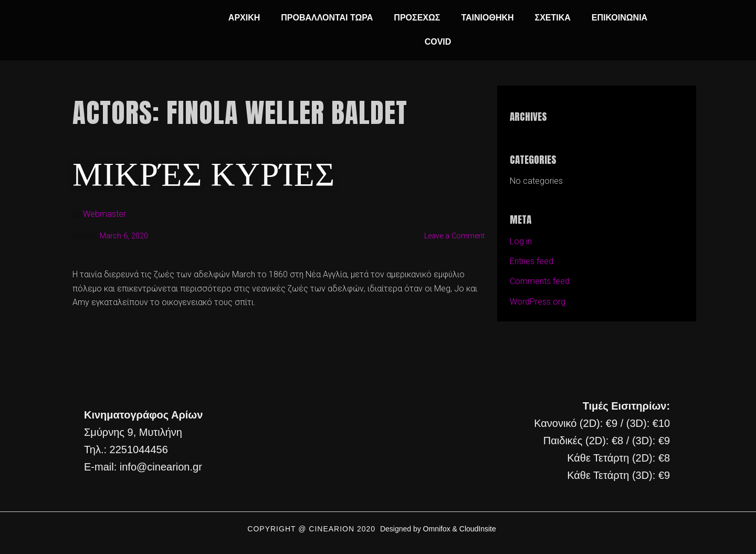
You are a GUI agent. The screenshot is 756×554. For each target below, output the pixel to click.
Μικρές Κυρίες (204, 172)
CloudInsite (478, 529)
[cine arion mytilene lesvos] (377, 441)
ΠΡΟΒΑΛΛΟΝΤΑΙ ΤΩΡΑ (327, 18)
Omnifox (437, 529)
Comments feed (540, 281)
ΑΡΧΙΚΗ (244, 18)
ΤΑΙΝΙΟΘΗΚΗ (487, 18)
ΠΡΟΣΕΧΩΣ (417, 18)
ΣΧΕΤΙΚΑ (553, 18)
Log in (521, 241)
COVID (438, 42)
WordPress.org (538, 302)
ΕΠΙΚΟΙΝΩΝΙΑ (619, 18)
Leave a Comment (454, 236)
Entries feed (532, 261)
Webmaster (104, 214)
